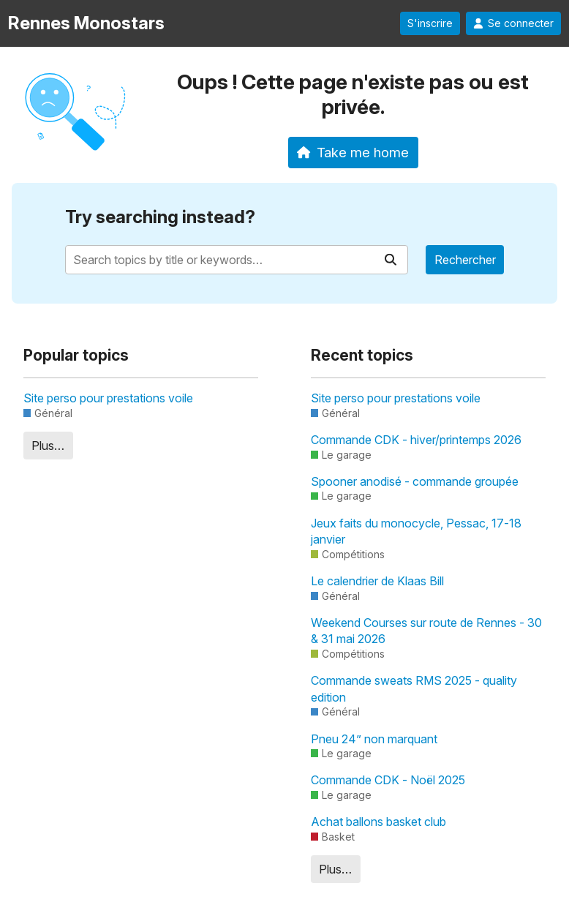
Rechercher (465, 260)
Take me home (353, 152)
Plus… (48, 446)
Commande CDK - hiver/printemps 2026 (416, 440)
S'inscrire (430, 23)
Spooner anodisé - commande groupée (415, 481)
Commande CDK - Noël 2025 (388, 780)
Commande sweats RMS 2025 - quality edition (414, 688)
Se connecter (513, 23)
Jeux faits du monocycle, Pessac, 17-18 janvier (416, 531)
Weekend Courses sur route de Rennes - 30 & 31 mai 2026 (426, 631)
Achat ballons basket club (378, 822)
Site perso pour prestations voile (108, 398)
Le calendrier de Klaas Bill (377, 581)
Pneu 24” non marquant (374, 739)
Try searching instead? (160, 217)
